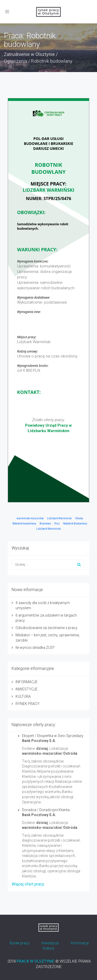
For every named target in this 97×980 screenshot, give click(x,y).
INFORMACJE (27, 682)
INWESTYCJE (27, 689)
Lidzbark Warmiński (59, 518)
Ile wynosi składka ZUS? (35, 648)
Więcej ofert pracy (28, 884)
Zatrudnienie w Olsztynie (29, 54)
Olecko (79, 518)
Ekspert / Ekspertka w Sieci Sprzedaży (53, 736)
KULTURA (23, 696)
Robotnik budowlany (24, 524)
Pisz (57, 524)
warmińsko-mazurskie (30, 518)
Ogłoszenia (16, 61)
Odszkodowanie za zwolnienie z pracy (46, 628)
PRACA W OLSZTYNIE (35, 961)
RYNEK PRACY (28, 704)
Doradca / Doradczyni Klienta (46, 810)
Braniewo (45, 524)
